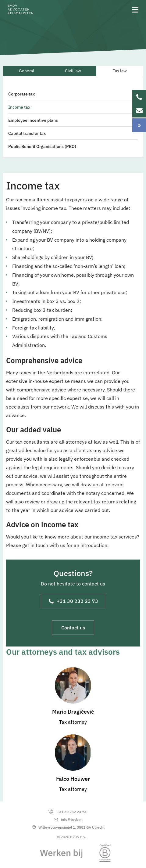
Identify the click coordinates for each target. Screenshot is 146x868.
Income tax (19, 107)
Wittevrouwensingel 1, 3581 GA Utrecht (71, 827)
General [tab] (27, 71)
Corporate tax (21, 94)
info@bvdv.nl (72, 819)
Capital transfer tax (27, 133)
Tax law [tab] (120, 71)
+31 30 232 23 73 (73, 602)
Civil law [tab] (73, 71)
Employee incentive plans (33, 120)
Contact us (73, 628)
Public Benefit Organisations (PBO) (42, 146)
